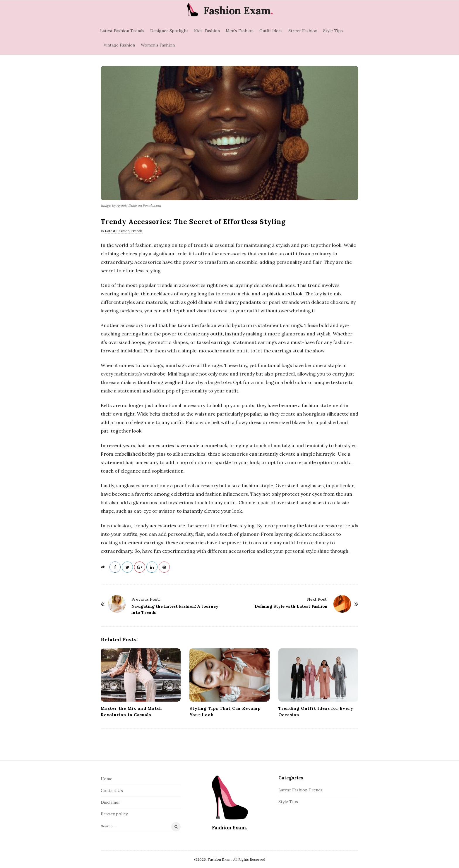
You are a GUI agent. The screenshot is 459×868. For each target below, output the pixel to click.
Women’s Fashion (158, 45)
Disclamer (111, 802)
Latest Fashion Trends (122, 31)
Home (107, 779)
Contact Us (112, 790)
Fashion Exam (237, 11)
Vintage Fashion (119, 45)
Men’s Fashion (240, 31)
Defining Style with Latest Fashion (291, 606)
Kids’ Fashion (207, 31)
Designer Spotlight (169, 31)
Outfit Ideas (271, 31)
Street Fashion (303, 31)
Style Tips (333, 31)
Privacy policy (114, 814)
